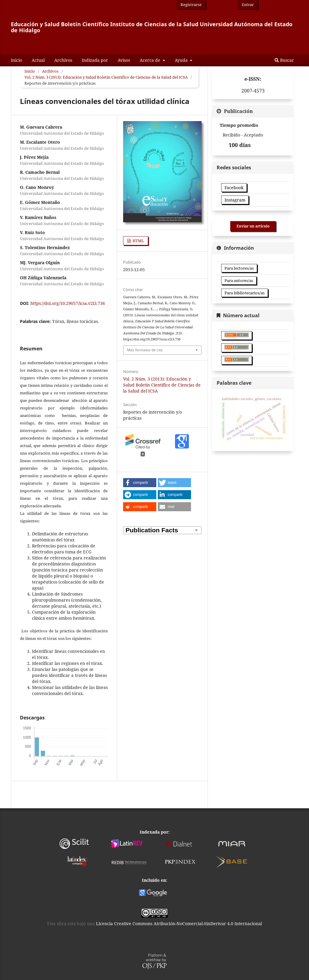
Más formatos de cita (145, 350)
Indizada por (95, 60)
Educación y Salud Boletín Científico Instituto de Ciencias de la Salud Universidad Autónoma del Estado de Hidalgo (152, 27)
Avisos (124, 60)
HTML (138, 241)
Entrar (248, 5)
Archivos (63, 60)
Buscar (284, 60)
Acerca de (151, 60)
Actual (38, 60)
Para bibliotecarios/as (245, 293)
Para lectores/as (239, 268)
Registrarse (191, 5)
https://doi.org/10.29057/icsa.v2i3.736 (68, 303)
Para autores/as (239, 280)
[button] (140, 483)
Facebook (234, 188)
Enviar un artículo (253, 226)
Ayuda (182, 60)
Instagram (235, 200)
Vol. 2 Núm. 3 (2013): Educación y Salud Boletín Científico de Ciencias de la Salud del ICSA (106, 77)
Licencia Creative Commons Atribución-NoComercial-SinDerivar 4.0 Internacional (179, 924)
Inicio (16, 60)
